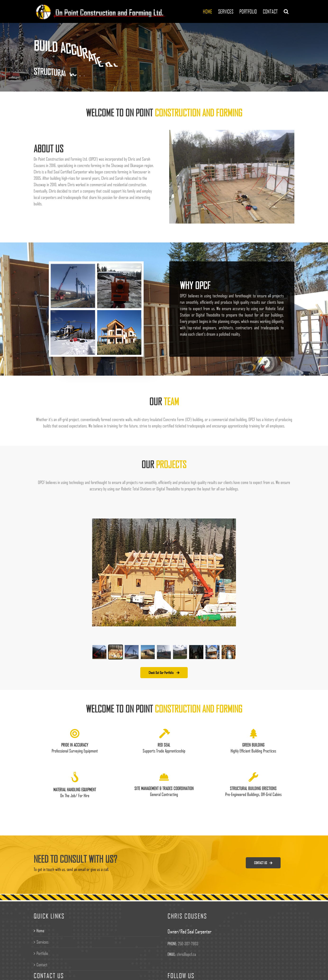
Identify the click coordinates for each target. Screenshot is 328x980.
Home (40, 931)
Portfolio (42, 953)
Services (42, 942)
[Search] (286, 11)
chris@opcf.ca (186, 954)
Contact (42, 965)
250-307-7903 (188, 944)
